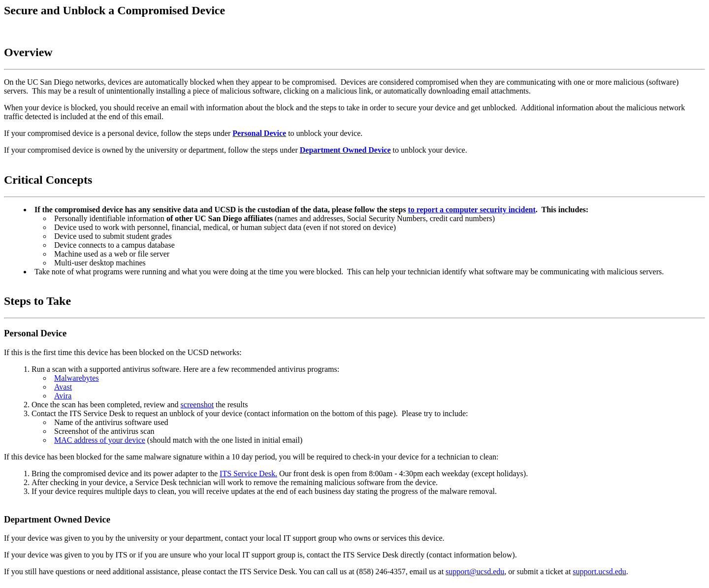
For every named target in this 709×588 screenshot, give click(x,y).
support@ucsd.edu (475, 572)
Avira (63, 396)
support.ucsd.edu (599, 572)
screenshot (197, 405)
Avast (63, 387)
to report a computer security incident (471, 210)
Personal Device (259, 133)
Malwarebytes (77, 378)
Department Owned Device (345, 150)
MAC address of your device (100, 440)
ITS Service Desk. (248, 474)
